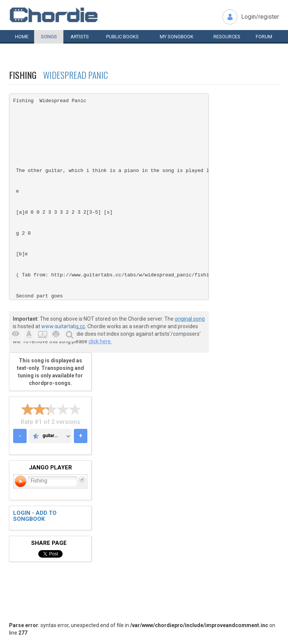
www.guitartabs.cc (63, 326)
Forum (264, 37)
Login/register (260, 17)
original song (190, 319)
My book (177, 37)
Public (122, 37)
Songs (49, 37)
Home (22, 37)
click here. (100, 341)
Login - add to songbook (35, 516)
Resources (227, 37)
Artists (80, 37)
